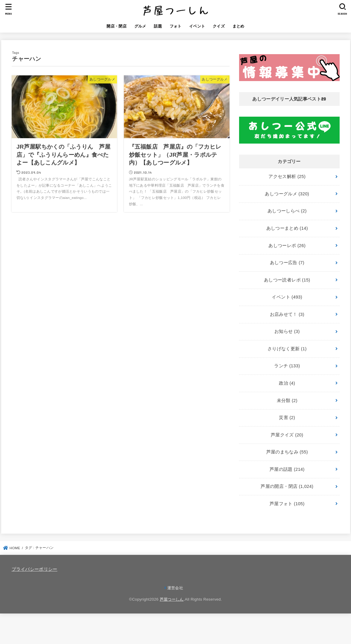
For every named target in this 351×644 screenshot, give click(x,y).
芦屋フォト (287, 504)
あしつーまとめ (287, 228)
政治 (287, 383)
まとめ (238, 26)
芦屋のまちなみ (287, 452)
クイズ (219, 26)
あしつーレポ (287, 246)
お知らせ (287, 331)
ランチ (287, 366)
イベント (197, 26)
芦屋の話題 (287, 469)
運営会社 (175, 588)
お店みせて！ (287, 314)
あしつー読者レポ (287, 280)
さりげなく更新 (287, 349)
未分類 (287, 401)
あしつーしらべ (287, 211)
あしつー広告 (287, 263)
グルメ (140, 26)
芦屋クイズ (287, 435)
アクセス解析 (287, 176)
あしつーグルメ (287, 194)
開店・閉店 (117, 26)
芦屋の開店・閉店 (287, 486)
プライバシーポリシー (35, 569)
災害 (287, 418)
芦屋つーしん (172, 599)
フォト (176, 26)
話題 (158, 26)
